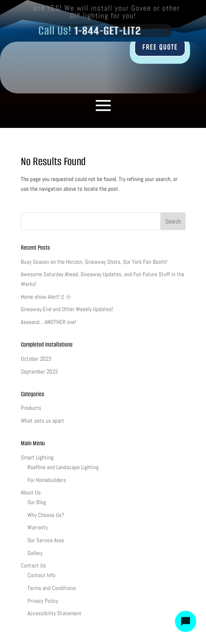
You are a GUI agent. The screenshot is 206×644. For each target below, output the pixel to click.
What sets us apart (43, 421)
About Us (31, 492)
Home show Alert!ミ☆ (46, 297)
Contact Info (41, 575)
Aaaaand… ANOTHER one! (49, 322)
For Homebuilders (47, 480)
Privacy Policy (43, 601)
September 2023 (39, 372)
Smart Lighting (37, 457)
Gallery (35, 553)
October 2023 (36, 359)
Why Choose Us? (46, 515)
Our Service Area (46, 540)
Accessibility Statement (54, 613)
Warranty (38, 527)
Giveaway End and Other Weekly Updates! (67, 309)
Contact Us (33, 565)
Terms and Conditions (52, 588)
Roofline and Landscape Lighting (63, 467)
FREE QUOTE (160, 47)
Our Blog (37, 502)
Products (31, 408)
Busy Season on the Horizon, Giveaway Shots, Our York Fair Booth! (94, 262)
